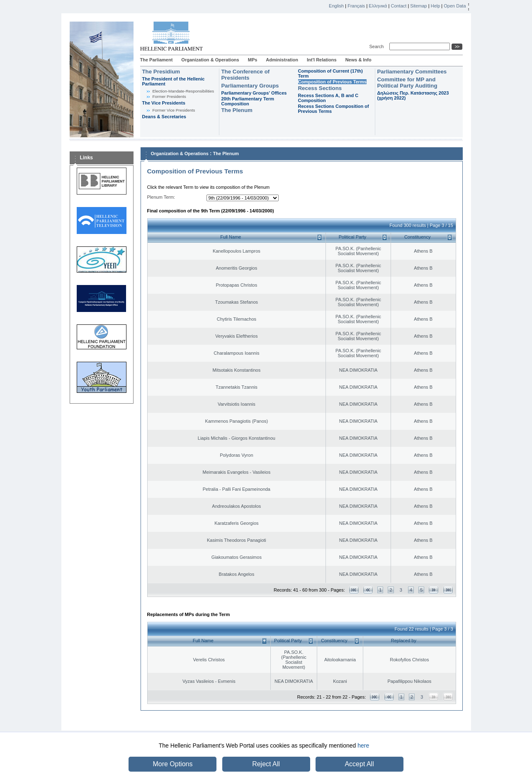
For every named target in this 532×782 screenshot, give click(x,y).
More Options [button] (172, 764)
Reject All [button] (266, 764)
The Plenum (237, 110)
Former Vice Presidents (174, 110)
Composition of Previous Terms (332, 82)
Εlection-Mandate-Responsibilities (183, 91)
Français (356, 6)
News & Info (358, 60)
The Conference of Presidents (246, 75)
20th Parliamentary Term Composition (248, 101)
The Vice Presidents (164, 103)
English (336, 6)
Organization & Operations (210, 60)
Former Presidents (169, 96)
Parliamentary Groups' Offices (254, 93)
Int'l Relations (322, 60)
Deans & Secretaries (164, 117)
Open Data (455, 6)
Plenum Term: (161, 197)
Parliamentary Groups (250, 86)
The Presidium (161, 72)
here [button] (363, 745)
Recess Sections (320, 88)
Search (378, 46)
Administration (282, 60)
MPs (253, 60)
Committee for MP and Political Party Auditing (407, 83)
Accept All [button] (359, 764)
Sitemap (418, 6)
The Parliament (157, 60)
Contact (398, 6)
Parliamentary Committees (412, 72)
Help (436, 6)
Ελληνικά (378, 6)
